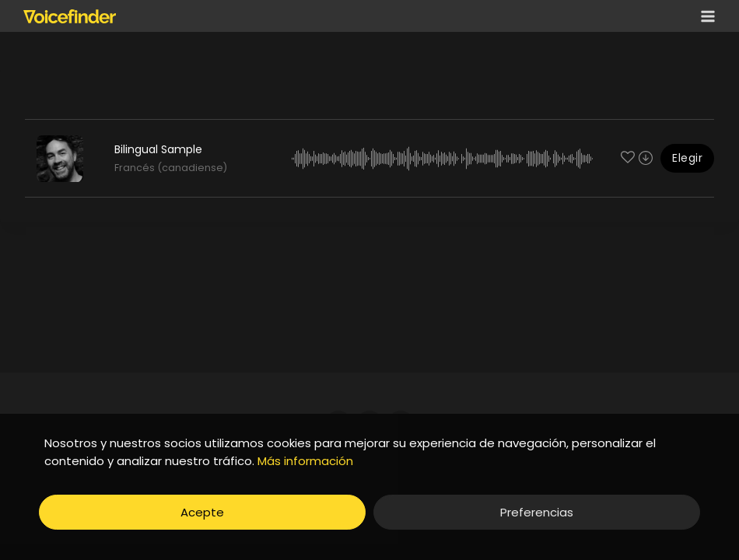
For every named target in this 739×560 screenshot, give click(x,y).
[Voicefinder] (70, 16)
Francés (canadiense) (171, 168)
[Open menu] (705, 16)
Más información (305, 461)
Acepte (202, 512)
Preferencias (537, 512)
